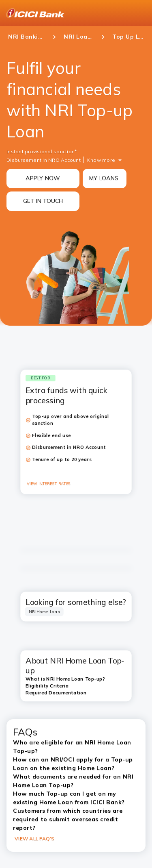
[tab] (44, 612)
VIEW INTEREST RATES (49, 484)
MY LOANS (104, 178)
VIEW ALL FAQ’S (35, 839)
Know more (101, 160)
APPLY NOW (43, 178)
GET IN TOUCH (43, 201)
